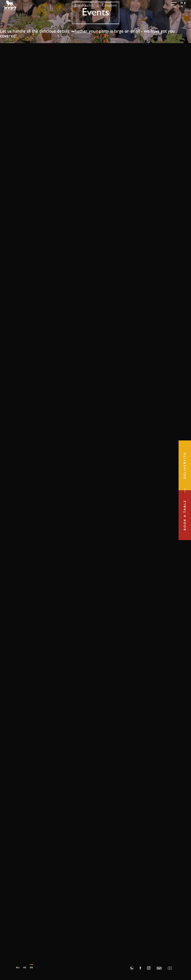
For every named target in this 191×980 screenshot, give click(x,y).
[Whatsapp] (132, 968)
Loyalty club (84, 5)
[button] (179, 5)
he (25, 968)
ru (18, 968)
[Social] (140, 968)
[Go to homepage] (10, 5)
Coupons (109, 5)
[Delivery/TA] (185, 465)
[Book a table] (185, 515)
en (31, 968)
